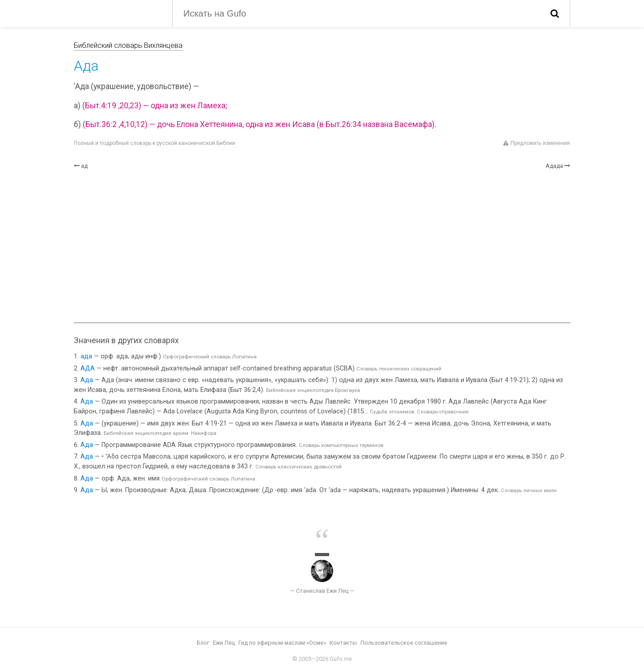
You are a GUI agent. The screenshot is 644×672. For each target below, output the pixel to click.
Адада (554, 166)
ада (86, 356)
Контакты (343, 643)
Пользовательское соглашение (404, 643)
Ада (87, 380)
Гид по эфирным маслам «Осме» (282, 643)
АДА (88, 368)
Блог (203, 643)
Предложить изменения (536, 143)
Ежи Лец (224, 643)
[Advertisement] (322, 247)
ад (84, 166)
